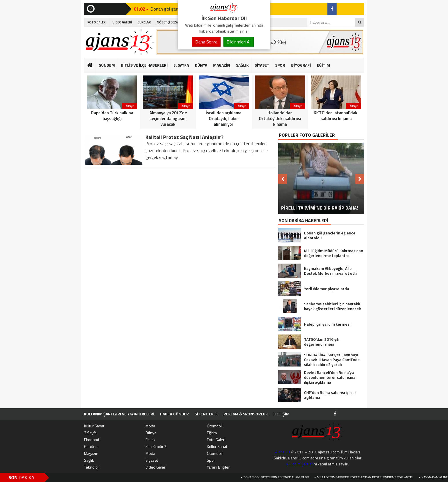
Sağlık (89, 460)
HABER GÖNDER (174, 414)
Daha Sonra (206, 42)
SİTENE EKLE (206, 414)
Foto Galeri (216, 440)
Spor (211, 460)
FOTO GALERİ (97, 22)
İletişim (281, 414)
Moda (150, 426)
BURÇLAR (144, 22)
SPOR (280, 65)
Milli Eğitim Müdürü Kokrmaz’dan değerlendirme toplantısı (369, 477)
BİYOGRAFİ (301, 65)
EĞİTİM (323, 65)
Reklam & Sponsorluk (246, 414)
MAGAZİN (222, 65)
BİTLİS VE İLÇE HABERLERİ (144, 65)
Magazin (91, 453)
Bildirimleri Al (239, 42)
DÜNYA (201, 65)
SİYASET (262, 65)
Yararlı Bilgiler (218, 467)
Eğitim (212, 433)
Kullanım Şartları (300, 464)
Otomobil (215, 426)
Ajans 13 (283, 452)
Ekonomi (91, 440)
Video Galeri (156, 467)
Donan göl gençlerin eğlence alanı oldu (279, 477)
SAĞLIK (242, 65)
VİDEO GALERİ (122, 22)
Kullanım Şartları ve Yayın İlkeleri (119, 414)
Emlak (150, 440)
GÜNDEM (107, 65)
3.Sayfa (90, 433)
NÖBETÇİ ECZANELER (172, 22)
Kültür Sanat (94, 426)
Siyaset (152, 460)
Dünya (151, 433)
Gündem (91, 446)
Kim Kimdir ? (156, 446)
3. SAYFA (181, 65)
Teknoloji (92, 467)
